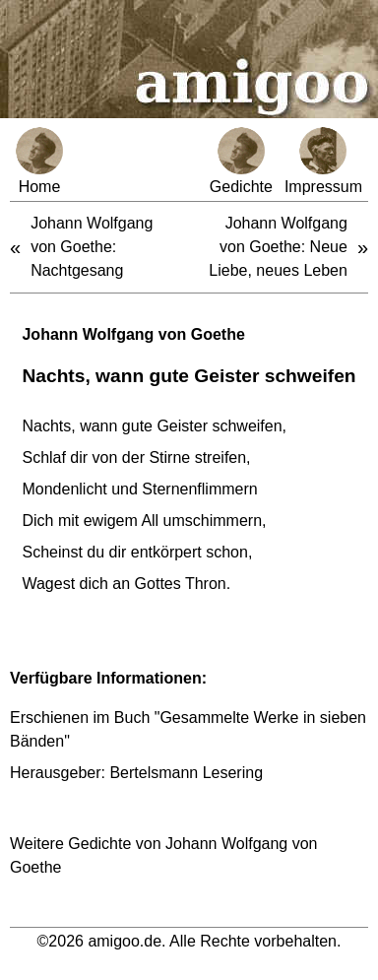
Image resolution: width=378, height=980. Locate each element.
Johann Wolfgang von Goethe (133, 334)
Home (39, 161)
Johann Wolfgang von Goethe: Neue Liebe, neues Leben (278, 247)
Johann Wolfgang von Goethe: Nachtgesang (92, 247)
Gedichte (241, 161)
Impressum (323, 161)
